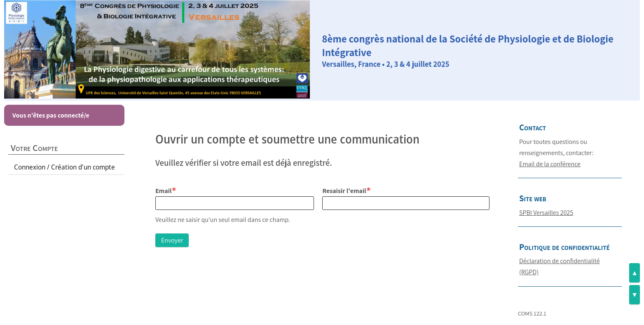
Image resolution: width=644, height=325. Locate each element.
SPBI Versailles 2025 (546, 213)
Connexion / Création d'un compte (64, 167)
